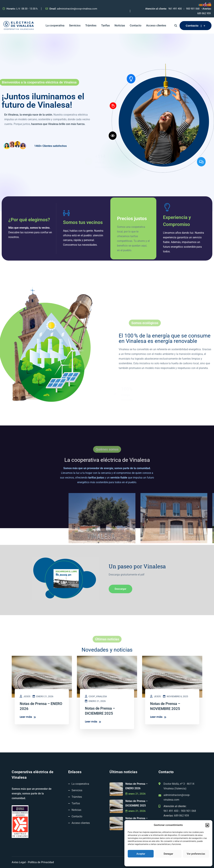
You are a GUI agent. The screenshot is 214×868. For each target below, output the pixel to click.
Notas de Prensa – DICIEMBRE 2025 (137, 803)
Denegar (168, 854)
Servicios (75, 25)
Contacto (136, 25)
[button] (207, 825)
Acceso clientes (156, 25)
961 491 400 (175, 9)
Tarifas (105, 25)
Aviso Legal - (19, 862)
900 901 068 (193, 9)
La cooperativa (55, 25)
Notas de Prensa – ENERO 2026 (137, 786)
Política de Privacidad (41, 862)
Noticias (120, 25)
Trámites (91, 25)
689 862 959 (204, 13)
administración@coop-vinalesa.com (77, 9)
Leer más (28, 717)
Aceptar (141, 854)
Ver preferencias (196, 854)
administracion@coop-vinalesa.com (177, 797)
